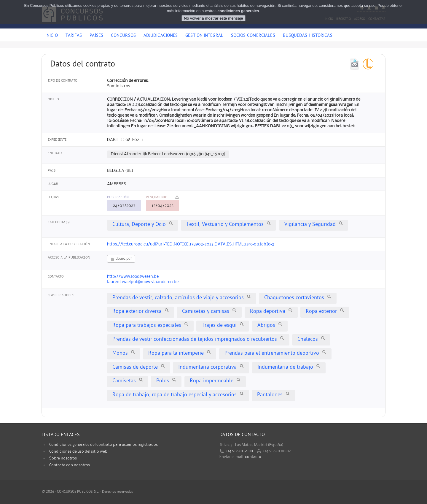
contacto (253, 457)
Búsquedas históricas (308, 36)
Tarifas (74, 36)
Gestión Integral (204, 36)
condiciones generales (238, 11)
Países (96, 36)
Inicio (52, 36)
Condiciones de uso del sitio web (78, 451)
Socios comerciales (253, 36)
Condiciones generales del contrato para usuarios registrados (103, 445)
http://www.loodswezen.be (133, 277)
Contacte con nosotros (70, 465)
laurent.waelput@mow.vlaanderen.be (143, 282)
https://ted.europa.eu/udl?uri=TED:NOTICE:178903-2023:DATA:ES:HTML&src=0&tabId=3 (191, 244)
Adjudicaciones (161, 36)
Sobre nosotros (63, 458)
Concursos (123, 36)
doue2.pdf (121, 259)
